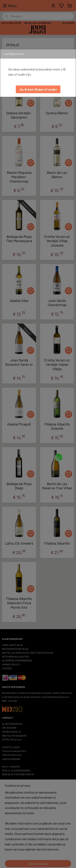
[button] (38, 89)
